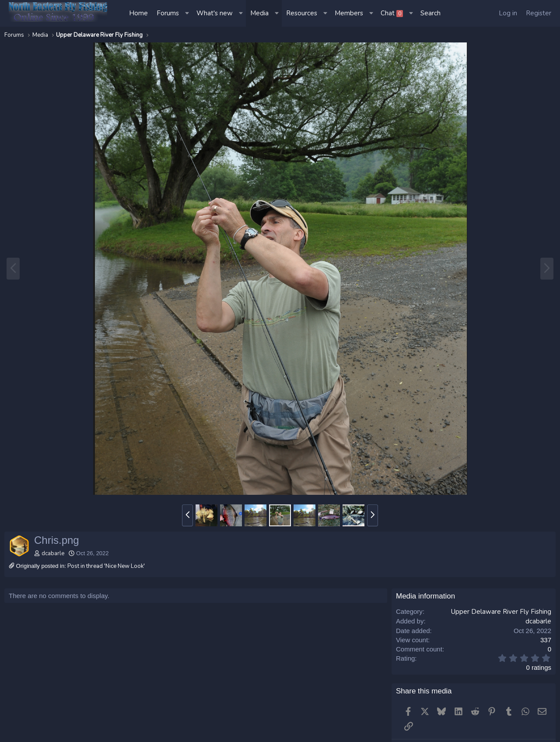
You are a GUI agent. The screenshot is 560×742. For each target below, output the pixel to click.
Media (259, 13)
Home (138, 13)
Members (349, 13)
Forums (168, 13)
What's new (215, 13)
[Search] (430, 13)
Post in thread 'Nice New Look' (106, 566)
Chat (392, 13)
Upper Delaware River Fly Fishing (501, 612)
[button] (188, 13)
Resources (302, 13)
